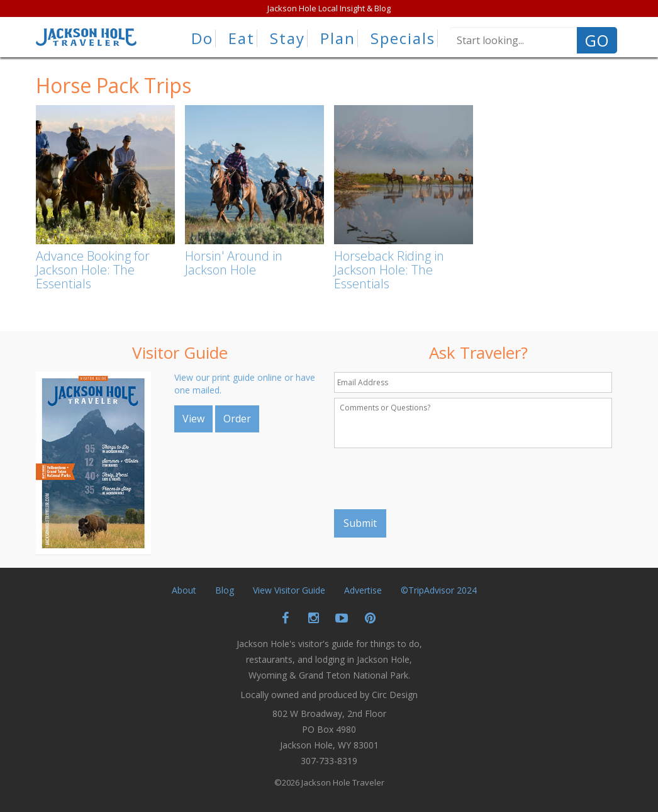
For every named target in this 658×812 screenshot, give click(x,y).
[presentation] (430, 478)
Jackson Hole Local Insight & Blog (329, 8)
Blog (225, 590)
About (184, 590)
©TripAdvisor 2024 (439, 590)
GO (597, 40)
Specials (403, 38)
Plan (338, 38)
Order (237, 419)
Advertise (363, 590)
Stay (287, 38)
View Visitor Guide (289, 590)
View (193, 419)
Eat (242, 38)
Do (202, 38)
